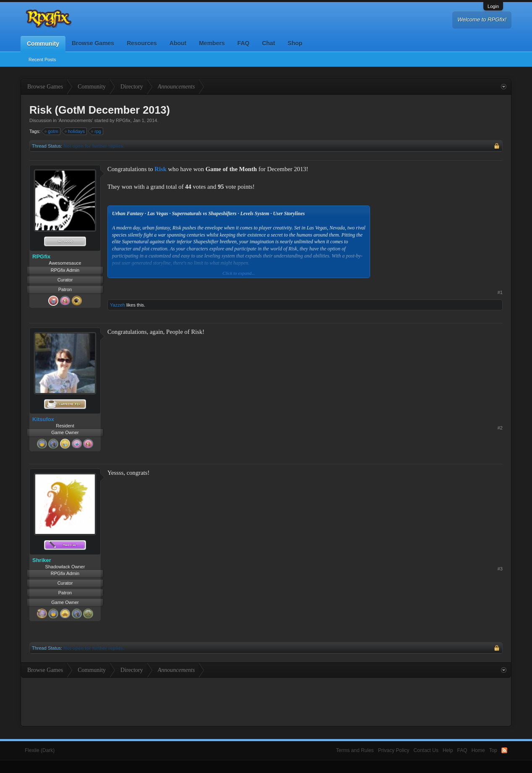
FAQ (244, 43)
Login (493, 6)
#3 (500, 569)
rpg (96, 131)
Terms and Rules (355, 750)
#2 (500, 428)
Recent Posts (42, 60)
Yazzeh (117, 305)
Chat (268, 43)
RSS (504, 750)
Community (43, 44)
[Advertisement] (440, 217)
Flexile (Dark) (40, 750)
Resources (142, 43)
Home (478, 750)
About (178, 43)
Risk (160, 169)
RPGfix (123, 120)
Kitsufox (43, 419)
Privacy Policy (394, 750)
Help (448, 750)
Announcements (76, 120)
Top (493, 750)
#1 (500, 292)
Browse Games (93, 43)
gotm (52, 131)
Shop (295, 43)
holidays (75, 131)
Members (212, 43)
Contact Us (426, 750)
